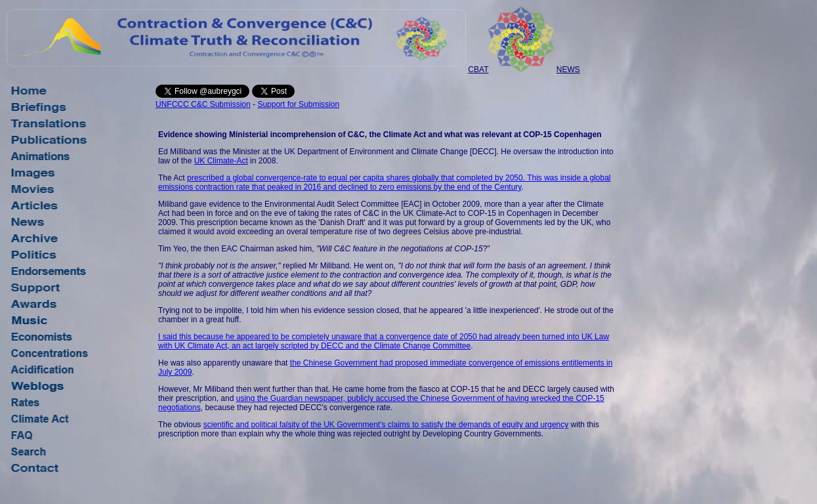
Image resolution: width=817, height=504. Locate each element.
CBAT (478, 70)
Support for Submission (298, 104)
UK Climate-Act (221, 161)
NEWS (568, 70)
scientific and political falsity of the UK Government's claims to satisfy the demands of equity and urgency (386, 425)
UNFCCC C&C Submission (203, 104)
